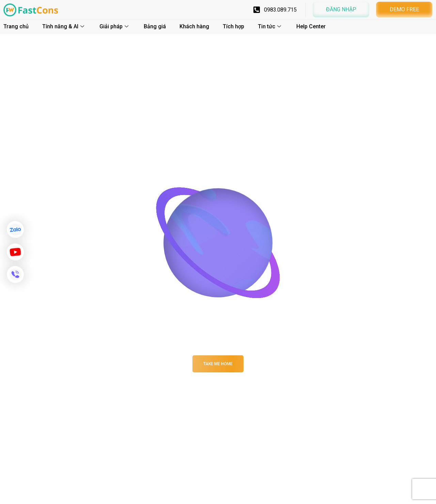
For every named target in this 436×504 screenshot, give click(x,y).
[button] (341, 10)
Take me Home (218, 364)
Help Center (311, 26)
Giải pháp (115, 26)
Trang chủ (16, 26)
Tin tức (270, 26)
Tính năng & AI (64, 26)
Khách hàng (194, 26)
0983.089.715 (280, 10)
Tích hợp (233, 26)
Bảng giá (155, 26)
